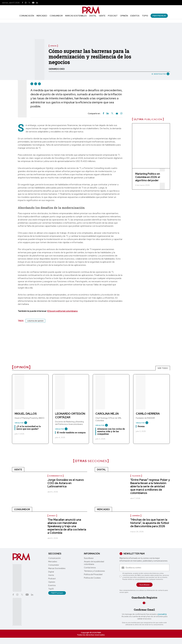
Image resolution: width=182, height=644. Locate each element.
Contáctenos (90, 568)
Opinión (124, 16)
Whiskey (52, 516)
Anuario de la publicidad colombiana (94, 563)
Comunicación (27, 16)
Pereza (141, 426)
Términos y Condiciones (94, 571)
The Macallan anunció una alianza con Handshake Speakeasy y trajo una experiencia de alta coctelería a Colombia (67, 526)
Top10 (145, 16)
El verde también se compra (71, 432)
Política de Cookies (92, 578)
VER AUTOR (20, 423)
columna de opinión (35, 321)
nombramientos (56, 476)
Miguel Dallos (26, 414)
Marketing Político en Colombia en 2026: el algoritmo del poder (148, 177)
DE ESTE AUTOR (160, 74)
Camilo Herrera (148, 414)
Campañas (136, 516)
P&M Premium (159, 16)
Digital (93, 16)
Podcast (113, 16)
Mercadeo (42, 16)
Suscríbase (89, 558)
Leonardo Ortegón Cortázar (70, 416)
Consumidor (56, 16)
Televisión (136, 476)
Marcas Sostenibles (76, 16)
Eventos (135, 16)
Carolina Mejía (107, 414)
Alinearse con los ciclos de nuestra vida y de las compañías (111, 431)
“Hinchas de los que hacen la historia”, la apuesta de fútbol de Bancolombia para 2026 (150, 523)
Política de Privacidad (93, 574)
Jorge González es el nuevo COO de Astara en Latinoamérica (66, 483)
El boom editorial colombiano (63, 311)
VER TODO (163, 368)
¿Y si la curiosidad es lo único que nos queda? (29, 428)
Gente (102, 16)
